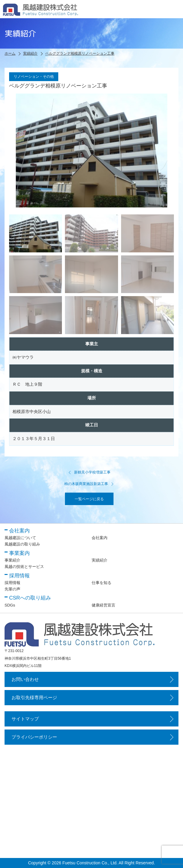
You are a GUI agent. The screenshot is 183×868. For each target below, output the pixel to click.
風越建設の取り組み (22, 544)
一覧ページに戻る (89, 499)
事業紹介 (12, 560)
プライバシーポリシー (34, 737)
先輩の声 (12, 589)
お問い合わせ (25, 679)
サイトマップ (25, 719)
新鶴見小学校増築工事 (89, 472)
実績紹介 (100, 560)
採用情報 (12, 583)
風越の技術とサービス (24, 567)
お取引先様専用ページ (34, 697)
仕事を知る (102, 583)
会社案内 (100, 538)
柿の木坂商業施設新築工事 (89, 484)
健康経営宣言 (103, 605)
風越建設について (20, 538)
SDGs (10, 605)
